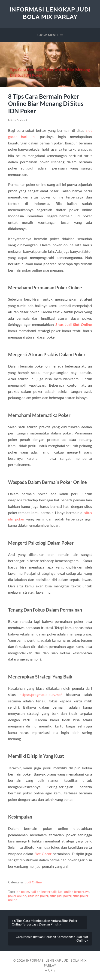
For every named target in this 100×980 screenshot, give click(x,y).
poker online (17, 896)
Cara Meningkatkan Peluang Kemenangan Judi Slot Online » (52, 939)
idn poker (22, 892)
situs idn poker (38, 896)
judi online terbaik (44, 892)
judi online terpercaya (74, 892)
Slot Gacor (43, 854)
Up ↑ (52, 970)
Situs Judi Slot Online (74, 324)
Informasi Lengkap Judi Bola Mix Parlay (50, 13)
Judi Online (33, 882)
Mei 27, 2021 (18, 120)
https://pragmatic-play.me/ (41, 694)
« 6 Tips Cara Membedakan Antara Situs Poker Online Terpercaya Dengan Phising (45, 923)
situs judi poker (61, 896)
